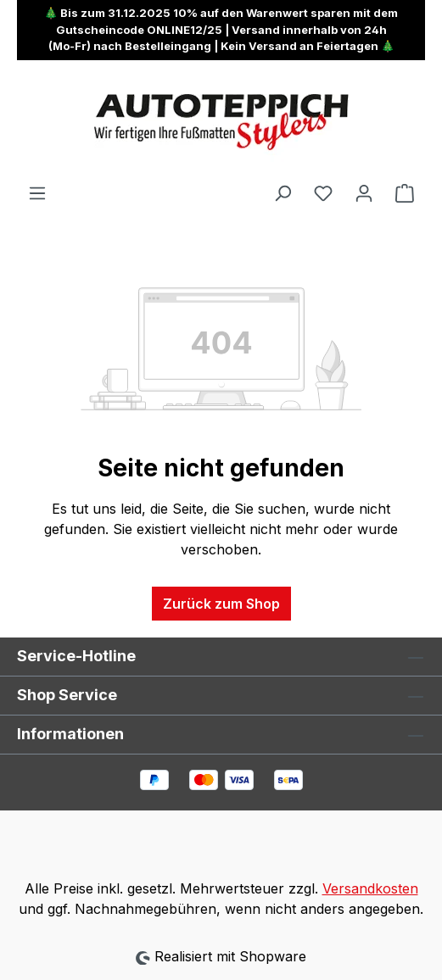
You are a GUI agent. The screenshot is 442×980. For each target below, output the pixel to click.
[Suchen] (283, 192)
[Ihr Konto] (364, 192)
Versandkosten (370, 888)
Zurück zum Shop (221, 604)
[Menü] (37, 192)
